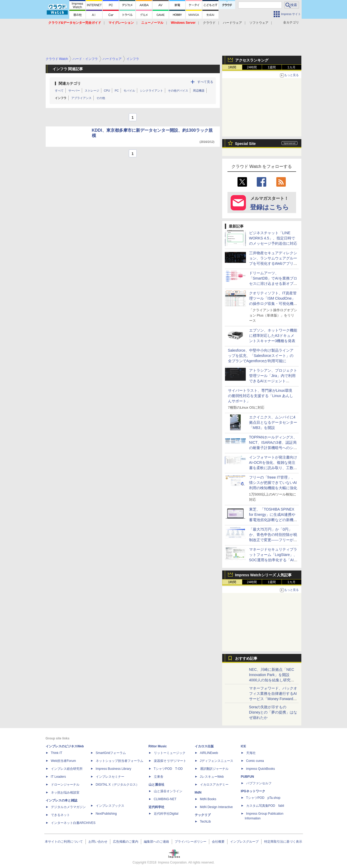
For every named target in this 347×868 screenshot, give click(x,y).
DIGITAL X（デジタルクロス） (118, 785)
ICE (244, 746)
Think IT (57, 753)
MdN (198, 792)
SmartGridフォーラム (111, 753)
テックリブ (203, 815)
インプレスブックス (110, 806)
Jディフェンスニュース (217, 761)
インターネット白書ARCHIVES (73, 823)
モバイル (129, 91)
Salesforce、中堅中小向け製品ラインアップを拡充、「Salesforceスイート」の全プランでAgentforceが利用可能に (261, 356)
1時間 (232, 67)
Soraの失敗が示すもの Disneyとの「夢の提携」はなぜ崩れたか (273, 712)
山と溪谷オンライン (168, 791)
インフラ (61, 98)
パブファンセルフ (259, 783)
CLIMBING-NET (165, 799)
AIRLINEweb (209, 753)
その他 (101, 98)
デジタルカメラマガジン (68, 807)
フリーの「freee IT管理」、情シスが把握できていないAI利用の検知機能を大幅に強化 (273, 483)
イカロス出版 (204, 746)
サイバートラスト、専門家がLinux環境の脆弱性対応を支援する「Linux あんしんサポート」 (261, 396)
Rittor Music (158, 746)
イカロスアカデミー (214, 785)
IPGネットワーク (253, 791)
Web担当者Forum (63, 761)
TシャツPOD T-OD (168, 769)
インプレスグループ (244, 842)
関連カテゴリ (70, 83)
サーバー (74, 91)
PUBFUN (248, 777)
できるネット (60, 815)
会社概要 (218, 842)
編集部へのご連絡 (156, 842)
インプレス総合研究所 (67, 769)
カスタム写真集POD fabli (265, 806)
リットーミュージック (170, 753)
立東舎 (159, 777)
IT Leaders (58, 777)
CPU (107, 91)
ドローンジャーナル (65, 785)
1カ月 (291, 67)
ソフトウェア (259, 23)
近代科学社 (156, 807)
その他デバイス (178, 91)
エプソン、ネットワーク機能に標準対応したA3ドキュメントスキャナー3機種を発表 (273, 336)
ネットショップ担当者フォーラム (120, 761)
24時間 (252, 67)
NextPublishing (106, 814)
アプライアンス (81, 98)
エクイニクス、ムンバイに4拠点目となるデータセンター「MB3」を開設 (273, 422)
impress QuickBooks (261, 769)
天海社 (251, 753)
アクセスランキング (252, 60)
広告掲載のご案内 (126, 842)
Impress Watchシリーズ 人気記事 (263, 575)
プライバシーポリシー (191, 842)
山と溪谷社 (156, 785)
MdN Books (208, 799)
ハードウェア (232, 23)
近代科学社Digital (166, 814)
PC (117, 91)
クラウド (209, 23)
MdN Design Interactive (217, 807)
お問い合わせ (98, 842)
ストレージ (92, 91)
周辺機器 (199, 91)
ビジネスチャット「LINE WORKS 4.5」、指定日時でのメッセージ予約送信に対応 (273, 238)
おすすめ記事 (246, 658)
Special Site (246, 144)
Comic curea (255, 761)
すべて (59, 91)
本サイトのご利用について (64, 842)
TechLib (205, 822)
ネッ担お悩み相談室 (65, 792)
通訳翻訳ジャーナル (214, 769)
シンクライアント (151, 91)
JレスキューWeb (212, 777)
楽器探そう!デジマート (170, 761)
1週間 (272, 67)
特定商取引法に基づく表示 (283, 842)
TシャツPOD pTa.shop (263, 798)
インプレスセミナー (110, 777)
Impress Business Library (114, 769)
